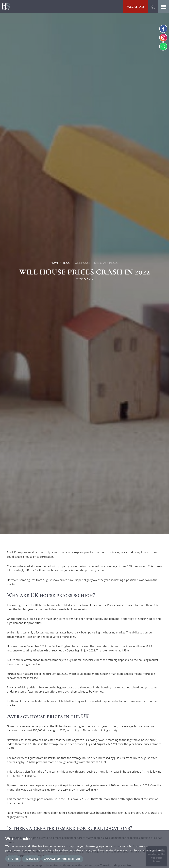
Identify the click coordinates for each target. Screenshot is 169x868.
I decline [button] (31, 859)
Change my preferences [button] (62, 859)
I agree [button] (13, 859)
